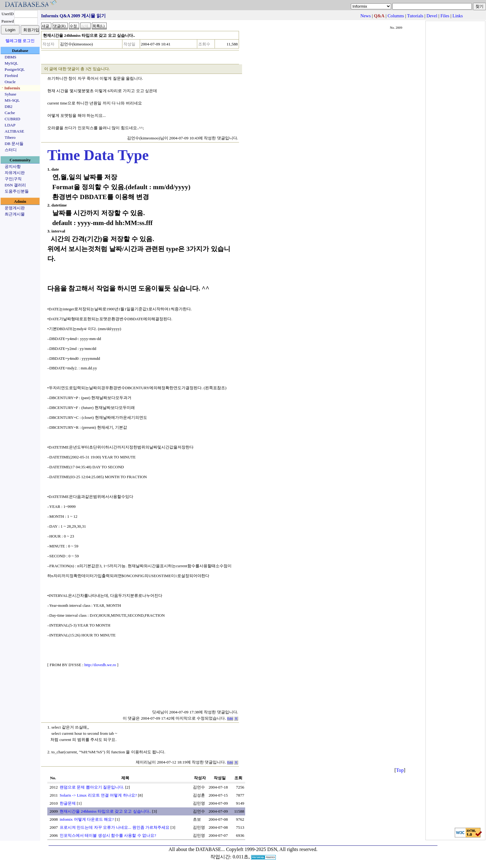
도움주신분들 (17, 191)
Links (458, 16)
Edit (230, 719)
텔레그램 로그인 (20, 41)
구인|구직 (13, 179)
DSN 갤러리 (15, 185)
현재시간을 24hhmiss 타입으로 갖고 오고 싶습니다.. (105, 811)
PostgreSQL (15, 69)
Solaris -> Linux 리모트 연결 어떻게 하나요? (98, 795)
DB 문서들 (14, 144)
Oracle (10, 82)
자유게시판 (15, 173)
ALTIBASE (14, 131)
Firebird (11, 76)
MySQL (11, 63)
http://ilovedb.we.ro (100, 665)
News (366, 16)
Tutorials (415, 16)
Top (400, 770)
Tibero (10, 137)
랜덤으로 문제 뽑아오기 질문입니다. (92, 787)
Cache (10, 113)
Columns (396, 16)
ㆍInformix (10, 88)
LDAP (10, 125)
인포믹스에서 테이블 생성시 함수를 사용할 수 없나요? (108, 835)
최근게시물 (15, 214)
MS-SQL (12, 100)
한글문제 (68, 803)
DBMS (11, 57)
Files (445, 16)
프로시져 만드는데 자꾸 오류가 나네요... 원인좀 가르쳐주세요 (115, 827)
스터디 (11, 150)
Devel (432, 16)
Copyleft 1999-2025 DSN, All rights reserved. (272, 849)
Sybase (11, 94)
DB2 (9, 106)
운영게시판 (15, 208)
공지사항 (13, 166)
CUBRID (12, 119)
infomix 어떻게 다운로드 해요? (87, 819)
